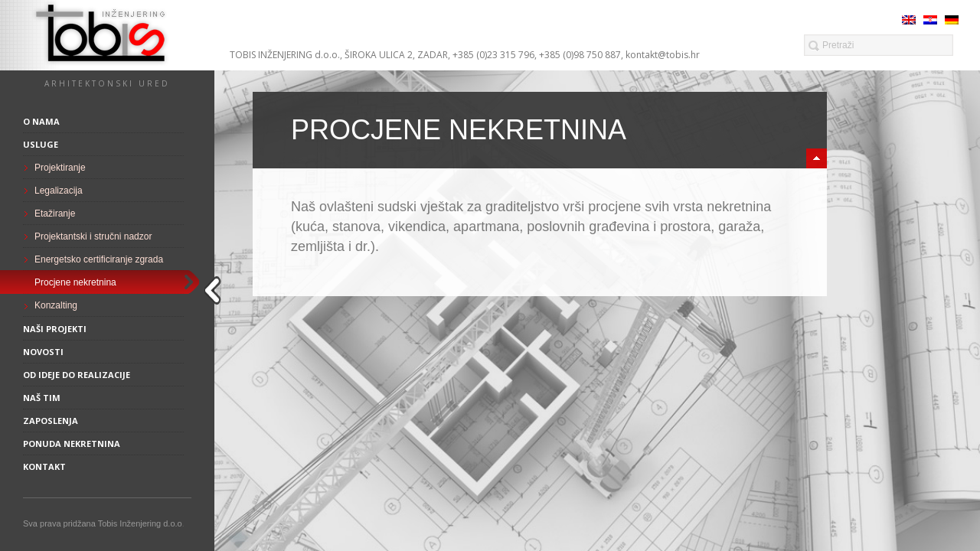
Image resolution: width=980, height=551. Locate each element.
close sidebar (215, 290)
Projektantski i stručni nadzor (93, 236)
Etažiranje (55, 214)
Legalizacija (59, 191)
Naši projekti (55, 329)
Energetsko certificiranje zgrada (99, 259)
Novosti (43, 352)
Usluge (41, 144)
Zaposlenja (51, 421)
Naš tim (42, 398)
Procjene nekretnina (75, 282)
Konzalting (56, 305)
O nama (41, 121)
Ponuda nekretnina (72, 443)
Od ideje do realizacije (77, 375)
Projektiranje (60, 168)
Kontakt (44, 466)
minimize (817, 158)
